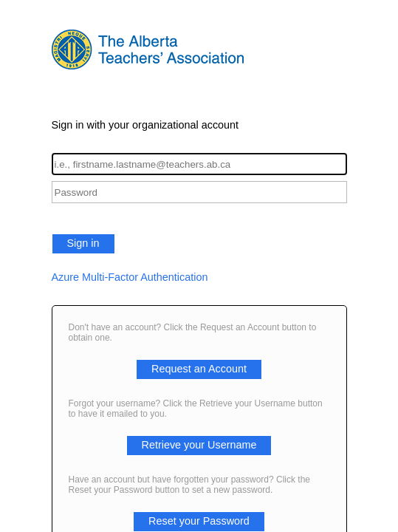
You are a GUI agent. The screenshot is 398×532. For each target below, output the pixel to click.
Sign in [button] (83, 243)
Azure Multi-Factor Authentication (130, 277)
